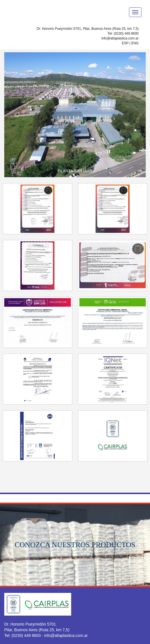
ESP (125, 43)
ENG (135, 43)
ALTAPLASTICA (33, 12)
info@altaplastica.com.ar (120, 38)
